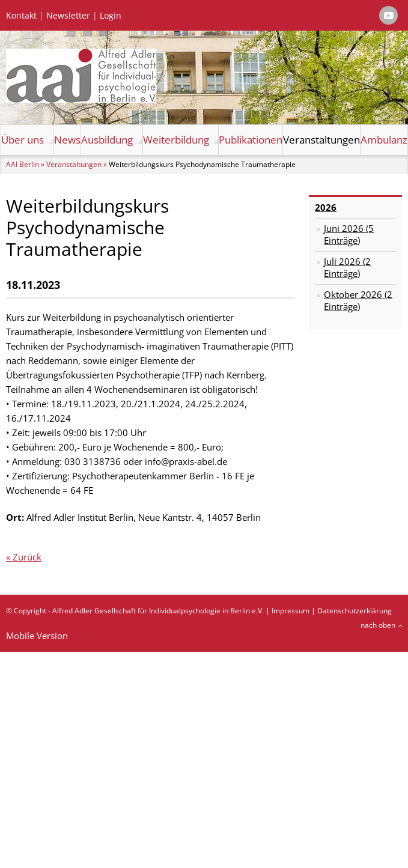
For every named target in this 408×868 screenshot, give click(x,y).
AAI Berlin (23, 164)
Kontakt (21, 16)
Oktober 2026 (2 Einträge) (358, 300)
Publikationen (251, 140)
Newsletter (68, 16)
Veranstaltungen (321, 140)
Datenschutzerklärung (355, 611)
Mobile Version (37, 636)
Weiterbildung (176, 140)
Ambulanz (384, 140)
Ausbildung (107, 140)
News (67, 140)
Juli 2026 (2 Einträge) (347, 267)
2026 (326, 207)
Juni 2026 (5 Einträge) (349, 234)
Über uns (23, 140)
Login (111, 16)
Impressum (291, 611)
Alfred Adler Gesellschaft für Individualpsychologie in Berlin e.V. (158, 611)
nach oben (378, 625)
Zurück (27, 557)
